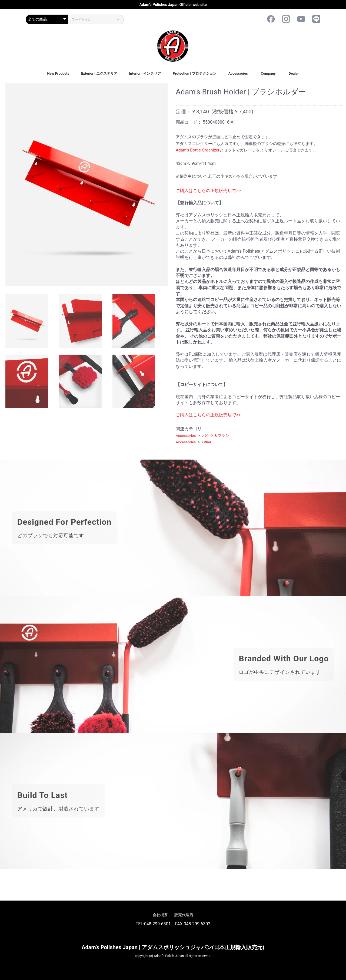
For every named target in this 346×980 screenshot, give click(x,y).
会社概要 (160, 915)
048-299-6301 (157, 924)
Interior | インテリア (145, 73)
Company (268, 73)
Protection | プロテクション (195, 73)
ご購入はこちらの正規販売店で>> (208, 191)
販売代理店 (184, 915)
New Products (58, 73)
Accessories (238, 73)
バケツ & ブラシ (216, 435)
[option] (86, 185)
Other (207, 442)
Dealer (294, 73)
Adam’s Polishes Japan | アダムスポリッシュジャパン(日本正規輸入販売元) (173, 947)
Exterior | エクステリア (99, 73)
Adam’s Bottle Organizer (198, 150)
